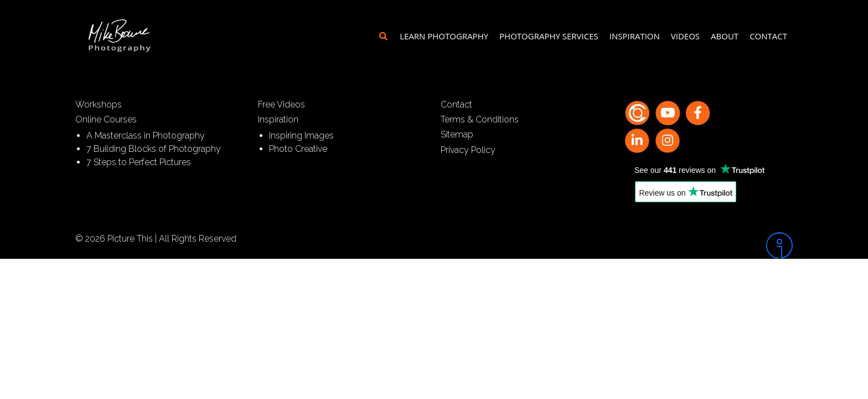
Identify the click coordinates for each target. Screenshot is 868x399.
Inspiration (635, 36)
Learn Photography (444, 36)
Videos (685, 36)
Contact (768, 36)
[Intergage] (708, 245)
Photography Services (549, 36)
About (725, 36)
